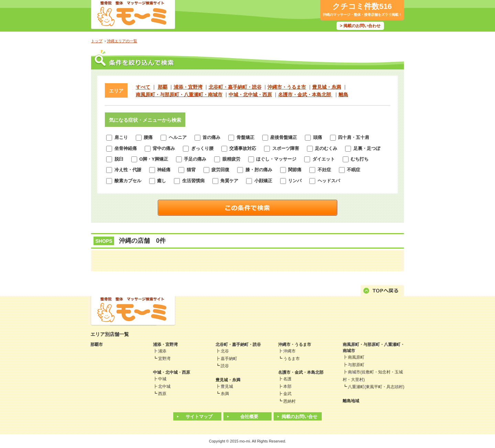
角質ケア (225, 181)
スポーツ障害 (282, 148)
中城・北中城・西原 (250, 95)
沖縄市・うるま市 (287, 87)
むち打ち (356, 159)
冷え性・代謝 (124, 170)
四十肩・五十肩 (350, 137)
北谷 (225, 351)
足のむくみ (322, 148)
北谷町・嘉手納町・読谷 (235, 87)
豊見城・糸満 (327, 87)
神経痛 (160, 170)
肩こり (117, 137)
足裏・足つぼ (363, 148)
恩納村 (289, 401)
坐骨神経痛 (122, 148)
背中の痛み (160, 148)
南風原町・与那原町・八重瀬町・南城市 (179, 95)
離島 (343, 95)
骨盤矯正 (241, 137)
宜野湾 (164, 359)
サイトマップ (199, 417)
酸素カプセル (124, 181)
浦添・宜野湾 (188, 87)
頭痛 (313, 137)
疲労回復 (217, 170)
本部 (287, 386)
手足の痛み (191, 159)
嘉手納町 (229, 359)
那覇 (163, 87)
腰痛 (144, 137)
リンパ (291, 181)
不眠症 (350, 170)
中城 (162, 379)
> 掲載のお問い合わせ (360, 26)
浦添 (162, 351)
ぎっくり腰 (198, 148)
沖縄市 (289, 351)
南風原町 (356, 357)
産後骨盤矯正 (280, 137)
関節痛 (291, 170)
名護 (287, 379)
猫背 (187, 170)
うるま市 (291, 359)
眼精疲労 (227, 159)
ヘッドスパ (325, 181)
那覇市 (97, 345)
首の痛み (208, 137)
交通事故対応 (239, 148)
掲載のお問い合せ (299, 417)
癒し (158, 181)
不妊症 (320, 170)
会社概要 (249, 417)
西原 (162, 394)
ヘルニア (174, 137)
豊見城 (227, 386)
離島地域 (351, 401)
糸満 (225, 394)
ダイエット (320, 159)
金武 (287, 394)
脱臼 (115, 159)
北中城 (164, 386)
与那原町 (356, 365)
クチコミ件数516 (362, 6)
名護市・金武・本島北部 (305, 95)
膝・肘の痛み (255, 170)
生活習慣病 (189, 181)
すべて (143, 87)
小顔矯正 (259, 181)
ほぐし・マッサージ (272, 159)
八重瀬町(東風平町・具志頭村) (376, 387)
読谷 (225, 366)
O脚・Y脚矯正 (150, 159)
